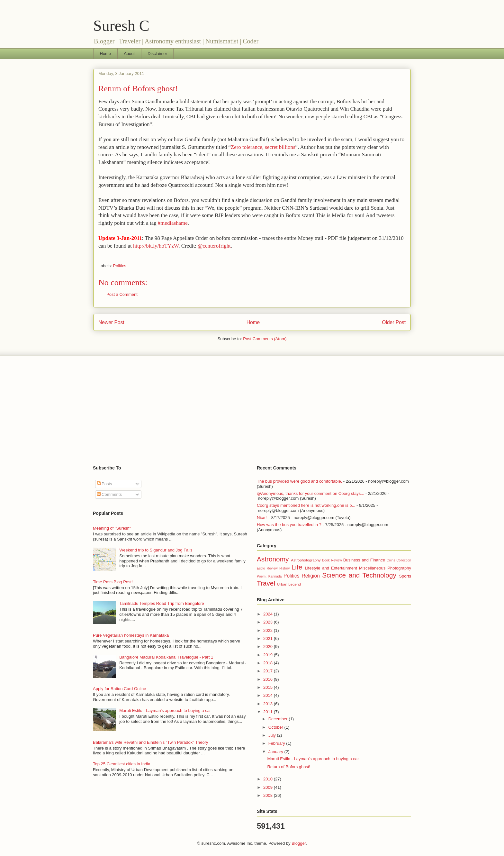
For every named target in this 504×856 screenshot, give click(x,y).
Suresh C (121, 26)
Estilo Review (267, 568)
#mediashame (173, 223)
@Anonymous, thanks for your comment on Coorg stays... (310, 493)
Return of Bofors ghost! (138, 89)
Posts (104, 484)
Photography (399, 568)
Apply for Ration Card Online (119, 689)
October (276, 727)
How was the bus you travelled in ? (289, 525)
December (279, 719)
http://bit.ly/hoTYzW (156, 246)
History (284, 568)
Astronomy (273, 559)
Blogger (299, 843)
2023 (269, 622)
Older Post (394, 322)
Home (106, 54)
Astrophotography (306, 560)
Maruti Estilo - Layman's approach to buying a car (165, 710)
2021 (269, 638)
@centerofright (214, 246)
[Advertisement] (252, 411)
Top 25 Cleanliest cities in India (122, 764)
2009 (269, 787)
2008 (269, 795)
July (273, 735)
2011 (269, 712)
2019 (269, 655)
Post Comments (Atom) (265, 339)
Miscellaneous (372, 568)
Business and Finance (364, 560)
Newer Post (111, 322)
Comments (109, 494)
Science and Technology (359, 575)
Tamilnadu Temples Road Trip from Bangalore (162, 603)
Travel (266, 583)
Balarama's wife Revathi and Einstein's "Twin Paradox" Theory (151, 742)
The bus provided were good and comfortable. (299, 481)
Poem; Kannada (269, 576)
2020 (269, 647)
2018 (269, 663)
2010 (269, 779)
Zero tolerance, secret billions (263, 147)
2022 (269, 630)
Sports (405, 576)
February (277, 743)
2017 (269, 671)
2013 (269, 704)
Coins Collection (399, 560)
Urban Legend (289, 584)
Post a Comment (122, 294)
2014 (269, 695)
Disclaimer (157, 54)
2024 (269, 614)
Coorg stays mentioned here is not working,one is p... (306, 505)
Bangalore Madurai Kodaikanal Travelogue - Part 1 (166, 657)
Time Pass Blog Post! (113, 582)
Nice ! (262, 518)
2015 (269, 687)
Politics (120, 266)
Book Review (332, 560)
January (276, 752)
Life (297, 567)
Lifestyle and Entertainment (331, 568)
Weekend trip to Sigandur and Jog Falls (156, 550)
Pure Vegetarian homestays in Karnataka (131, 635)
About (129, 54)
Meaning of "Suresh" (112, 528)
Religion (311, 576)
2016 (269, 679)
